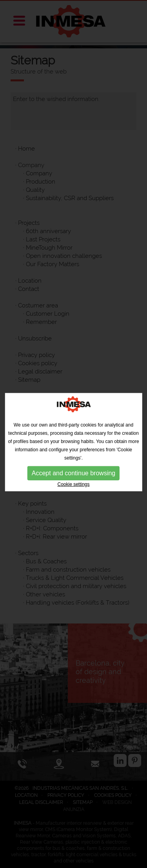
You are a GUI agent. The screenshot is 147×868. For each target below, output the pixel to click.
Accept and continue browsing (73, 475)
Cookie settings (73, 486)
